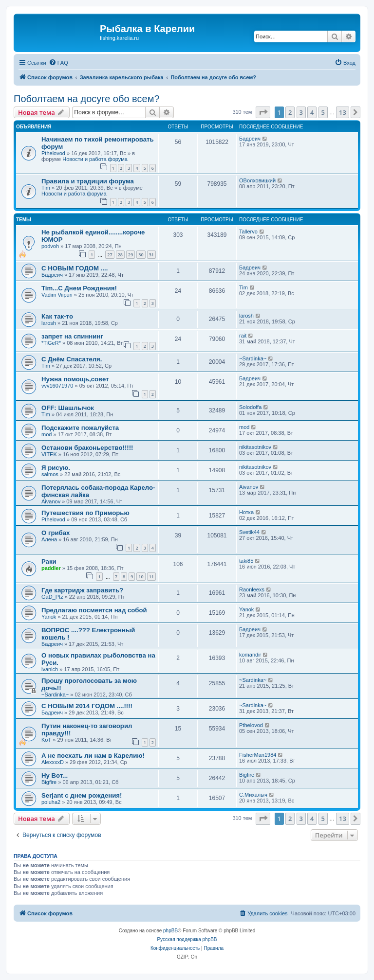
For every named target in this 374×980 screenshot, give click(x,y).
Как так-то (57, 316)
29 (131, 255)
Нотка (246, 512)
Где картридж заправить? (82, 590)
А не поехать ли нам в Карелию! (93, 756)
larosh (49, 323)
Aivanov (51, 501)
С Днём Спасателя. (72, 359)
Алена (49, 539)
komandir (250, 655)
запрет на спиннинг (72, 336)
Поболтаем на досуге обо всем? (87, 99)
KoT (46, 740)
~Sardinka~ (253, 358)
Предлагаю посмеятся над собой (94, 610)
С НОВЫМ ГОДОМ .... (75, 268)
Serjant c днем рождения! (82, 795)
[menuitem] (58, 63)
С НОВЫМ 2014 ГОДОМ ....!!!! (87, 706)
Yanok (49, 617)
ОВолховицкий (257, 180)
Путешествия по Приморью (85, 513)
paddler (51, 568)
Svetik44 (249, 532)
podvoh (50, 246)
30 (141, 255)
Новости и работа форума (95, 159)
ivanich (50, 669)
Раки (49, 561)
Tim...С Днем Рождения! (79, 288)
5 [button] (323, 112)
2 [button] (290, 112)
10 (141, 577)
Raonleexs (252, 589)
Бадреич (250, 139)
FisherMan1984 (258, 755)
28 (120, 255)
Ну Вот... (55, 775)
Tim (46, 188)
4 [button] (312, 112)
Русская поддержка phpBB (187, 939)
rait (243, 336)
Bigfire (49, 782)
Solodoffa (250, 407)
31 (151, 255)
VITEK (49, 454)
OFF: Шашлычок (68, 408)
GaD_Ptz (52, 597)
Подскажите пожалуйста (80, 428)
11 (151, 577)
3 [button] (301, 112)
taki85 (246, 561)
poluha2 (51, 802)
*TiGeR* (51, 343)
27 (110, 255)
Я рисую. (56, 468)
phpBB (170, 931)
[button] (263, 112)
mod (47, 434)
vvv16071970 (57, 386)
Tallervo (248, 232)
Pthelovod (53, 153)
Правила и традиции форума (88, 181)
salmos (50, 474)
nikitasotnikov (255, 447)
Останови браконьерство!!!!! (87, 448)
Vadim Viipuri (57, 295)
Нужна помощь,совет (75, 379)
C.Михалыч (253, 795)
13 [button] (343, 112)
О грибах (56, 533)
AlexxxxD (53, 762)
